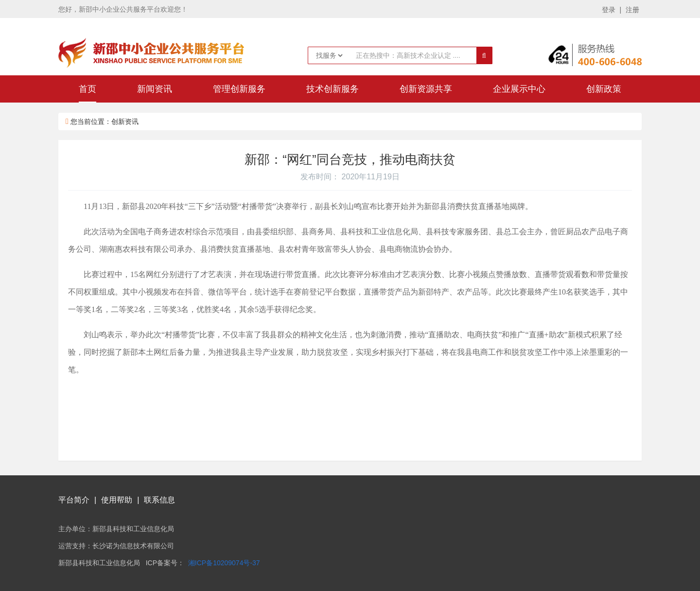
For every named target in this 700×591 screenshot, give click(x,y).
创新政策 (604, 89)
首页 (87, 89)
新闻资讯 (155, 89)
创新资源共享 (426, 89)
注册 (632, 10)
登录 (609, 10)
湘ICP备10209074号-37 (224, 563)
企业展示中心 (519, 89)
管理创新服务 (239, 89)
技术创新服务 (332, 89)
